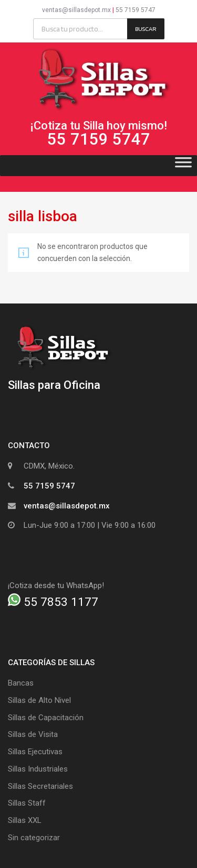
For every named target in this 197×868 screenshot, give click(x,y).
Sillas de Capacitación (46, 718)
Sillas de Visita (33, 734)
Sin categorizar (34, 838)
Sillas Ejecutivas (35, 752)
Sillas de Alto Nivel (39, 700)
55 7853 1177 (53, 602)
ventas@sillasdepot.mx (76, 10)
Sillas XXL (25, 820)
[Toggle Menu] (183, 166)
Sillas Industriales (38, 769)
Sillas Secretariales (40, 786)
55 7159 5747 (136, 10)
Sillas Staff (27, 803)
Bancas (21, 683)
